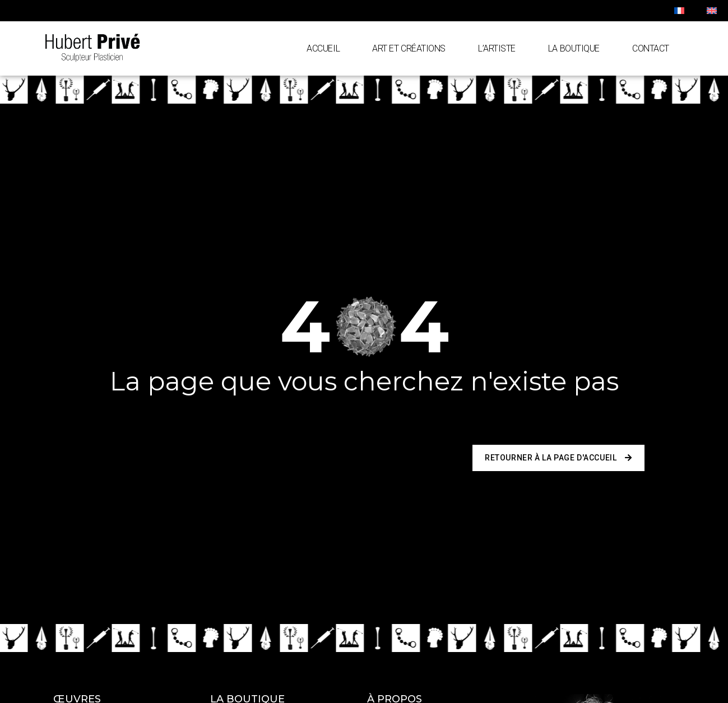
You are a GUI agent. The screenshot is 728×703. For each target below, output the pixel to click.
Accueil (323, 48)
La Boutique (574, 48)
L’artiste (497, 48)
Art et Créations (409, 48)
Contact (651, 48)
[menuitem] (679, 11)
